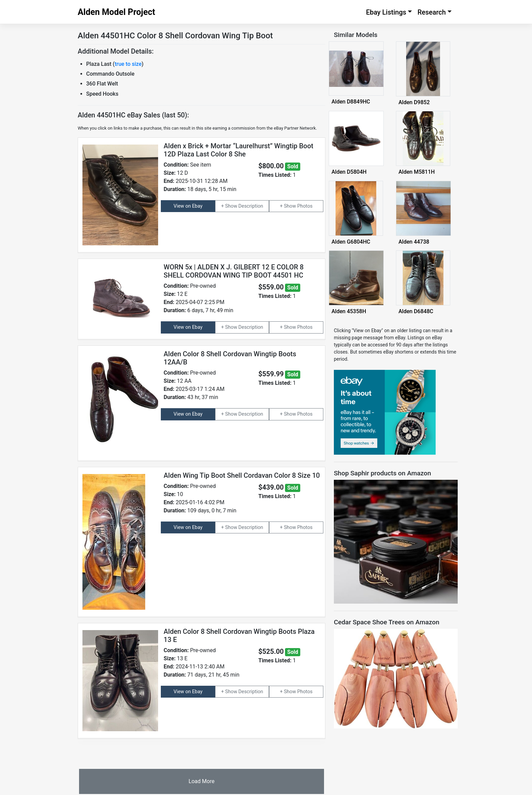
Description (251, 206)
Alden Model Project (116, 12)
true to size (128, 64)
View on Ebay (188, 206)
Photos (305, 206)
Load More (202, 781)
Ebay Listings (386, 12)
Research (432, 12)
